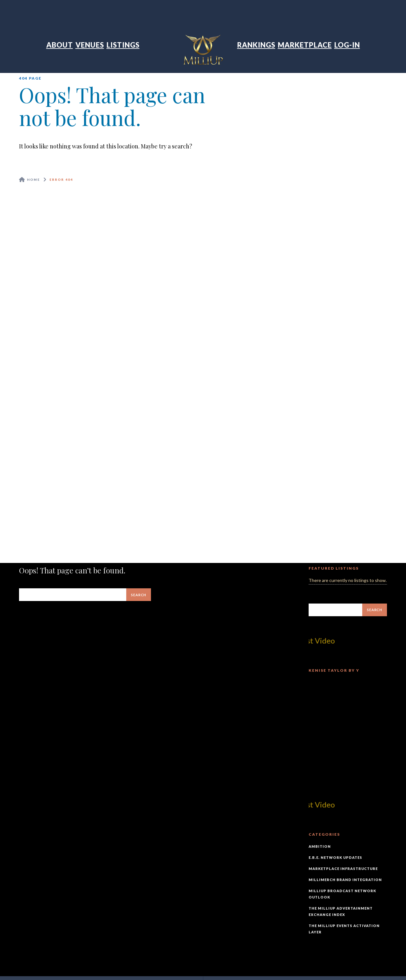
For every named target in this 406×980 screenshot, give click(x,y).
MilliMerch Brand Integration (345, 880)
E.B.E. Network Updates (335, 857)
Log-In (347, 45)
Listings (123, 45)
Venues (90, 45)
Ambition (320, 846)
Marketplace (305, 45)
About (60, 45)
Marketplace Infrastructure (343, 869)
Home (33, 180)
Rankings (256, 45)
